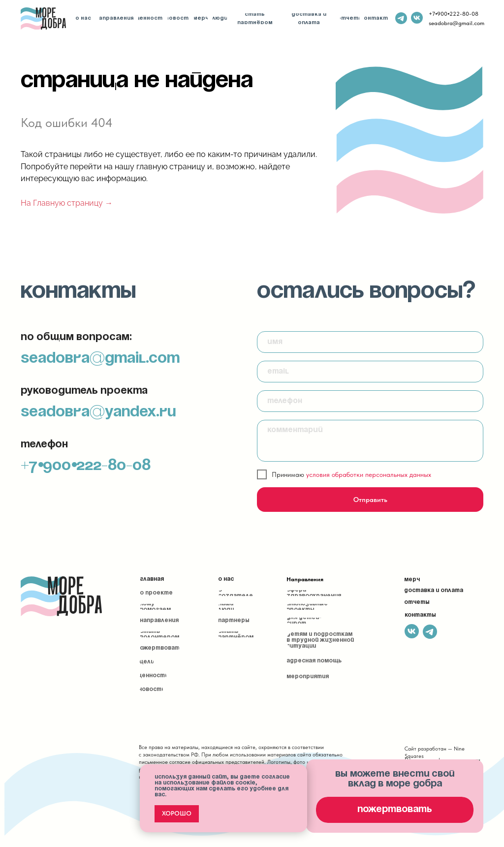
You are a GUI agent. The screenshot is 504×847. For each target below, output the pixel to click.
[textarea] (370, 441)
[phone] (370, 401)
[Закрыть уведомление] (300, 772)
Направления (305, 579)
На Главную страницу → (67, 203)
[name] (370, 342)
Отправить (370, 500)
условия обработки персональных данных (369, 474)
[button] (395, 810)
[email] (370, 372)
